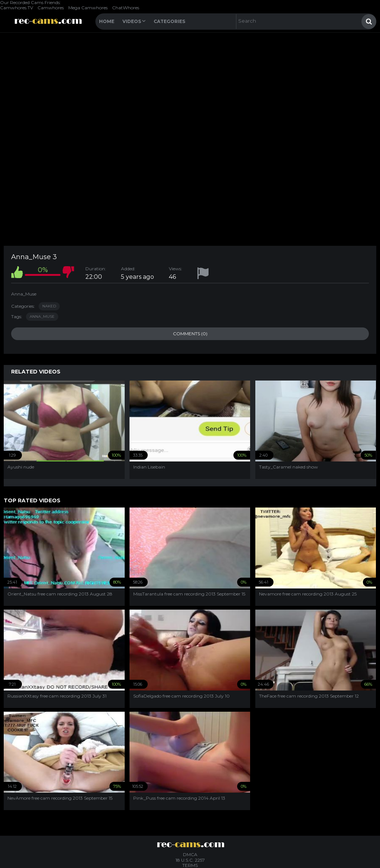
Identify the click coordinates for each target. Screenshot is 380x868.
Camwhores (51, 8)
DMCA (190, 854)
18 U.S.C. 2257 (190, 860)
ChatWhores (126, 8)
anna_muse (42, 316)
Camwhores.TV (17, 8)
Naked (49, 306)
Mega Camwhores (88, 8)
